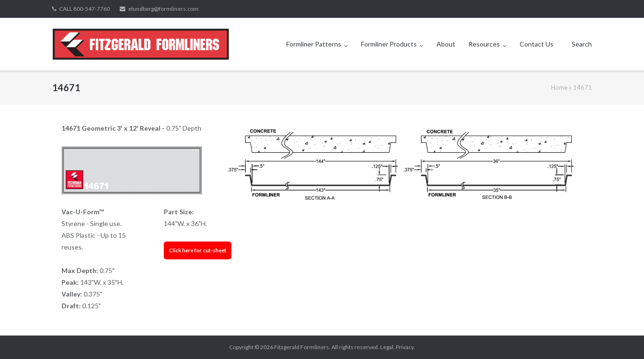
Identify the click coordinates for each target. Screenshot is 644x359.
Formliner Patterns (314, 44)
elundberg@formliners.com (163, 9)
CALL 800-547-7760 (84, 9)
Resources (484, 44)
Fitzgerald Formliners (302, 347)
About (446, 44)
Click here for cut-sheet (198, 250)
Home (559, 87)
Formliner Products (389, 44)
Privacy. (405, 347)
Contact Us (537, 44)
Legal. (387, 347)
